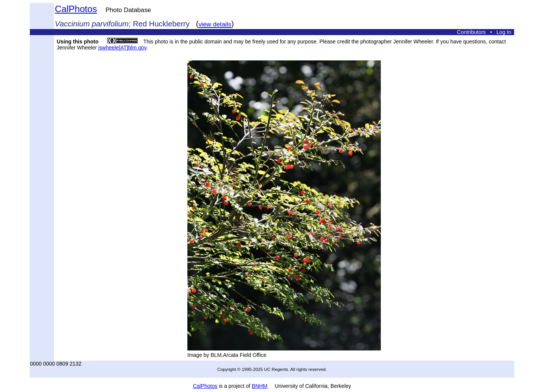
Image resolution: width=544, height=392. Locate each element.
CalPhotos (76, 9)
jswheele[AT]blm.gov (122, 48)
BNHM (259, 386)
